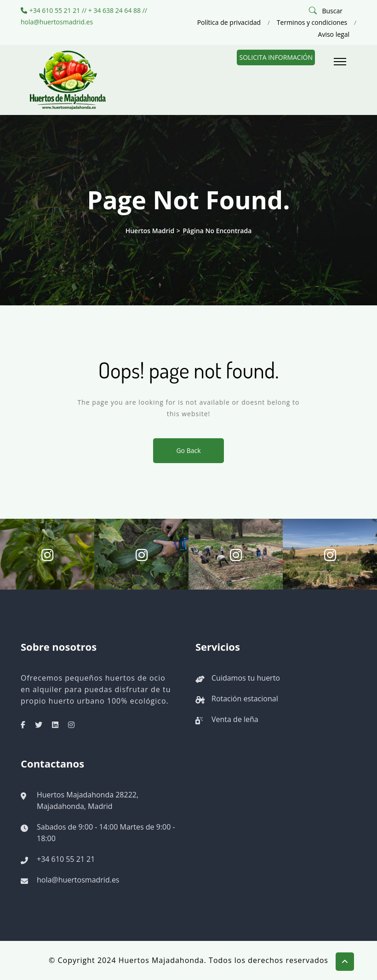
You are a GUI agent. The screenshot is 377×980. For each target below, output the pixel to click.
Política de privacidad (229, 22)
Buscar (332, 11)
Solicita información (276, 57)
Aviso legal (334, 34)
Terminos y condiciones (312, 22)
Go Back (188, 450)
